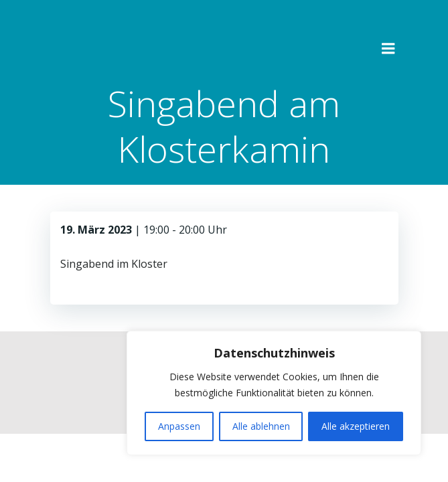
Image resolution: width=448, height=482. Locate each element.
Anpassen (179, 426)
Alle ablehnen (261, 426)
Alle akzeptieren (356, 426)
